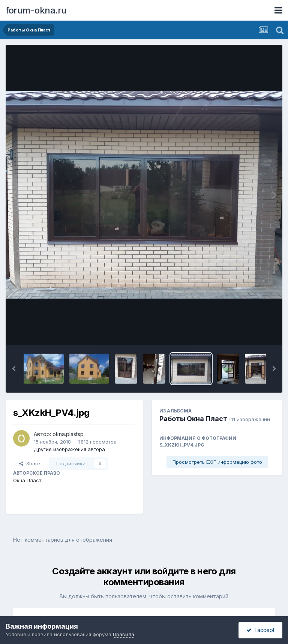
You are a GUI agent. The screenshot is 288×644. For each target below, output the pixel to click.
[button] (14, 369)
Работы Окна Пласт (193, 419)
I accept (260, 630)
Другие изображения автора (69, 449)
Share (30, 463)
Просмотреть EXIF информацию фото (217, 462)
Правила (124, 634)
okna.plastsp (68, 434)
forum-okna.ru (36, 10)
